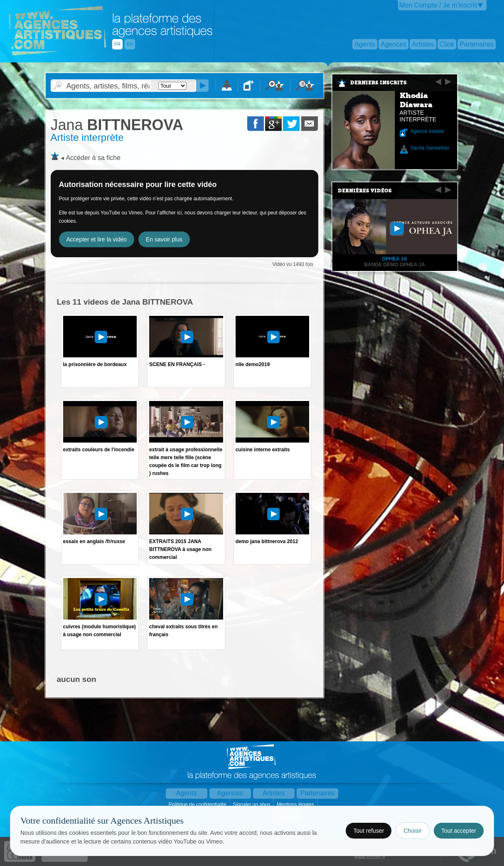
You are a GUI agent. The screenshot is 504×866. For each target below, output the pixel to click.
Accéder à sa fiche (93, 158)
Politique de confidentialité (198, 804)
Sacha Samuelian (430, 148)
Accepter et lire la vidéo (97, 239)
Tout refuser (369, 831)
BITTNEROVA (117, 125)
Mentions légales (296, 804)
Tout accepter (459, 831)
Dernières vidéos (365, 191)
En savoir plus (164, 239)
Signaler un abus (252, 804)
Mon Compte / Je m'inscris (438, 5)
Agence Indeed (427, 131)
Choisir (413, 831)
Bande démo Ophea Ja (394, 265)
